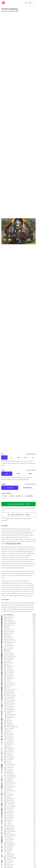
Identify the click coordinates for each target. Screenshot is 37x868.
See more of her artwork (14, 543)
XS (33, 457)
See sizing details (31, 454)
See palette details (30, 484)
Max (7, 474)
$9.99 (18, 504)
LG (11, 457)
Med (30, 474)
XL (4, 457)
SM (26, 457)
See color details (31, 470)
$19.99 (18, 515)
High (18, 474)
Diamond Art (27, 488)
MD (18, 457)
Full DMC (10, 488)
